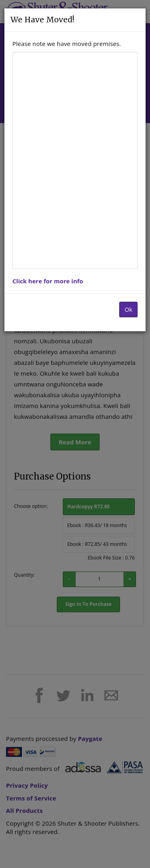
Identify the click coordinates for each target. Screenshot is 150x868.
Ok (128, 309)
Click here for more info (48, 281)
